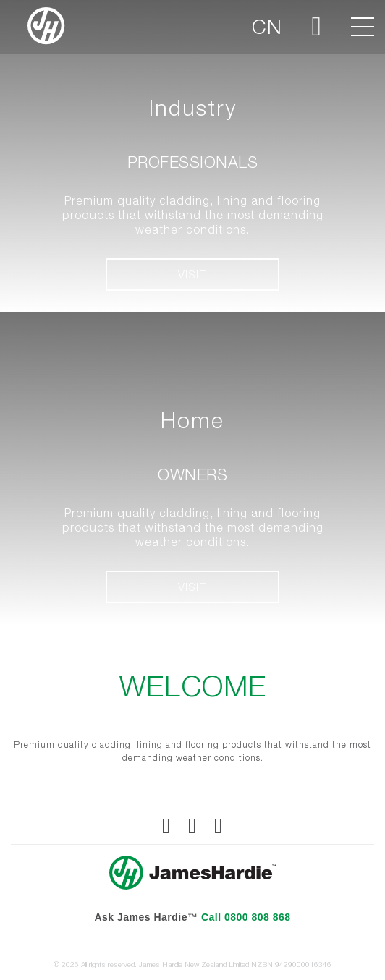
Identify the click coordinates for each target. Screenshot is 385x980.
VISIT (193, 274)
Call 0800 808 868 (246, 917)
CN (267, 26)
